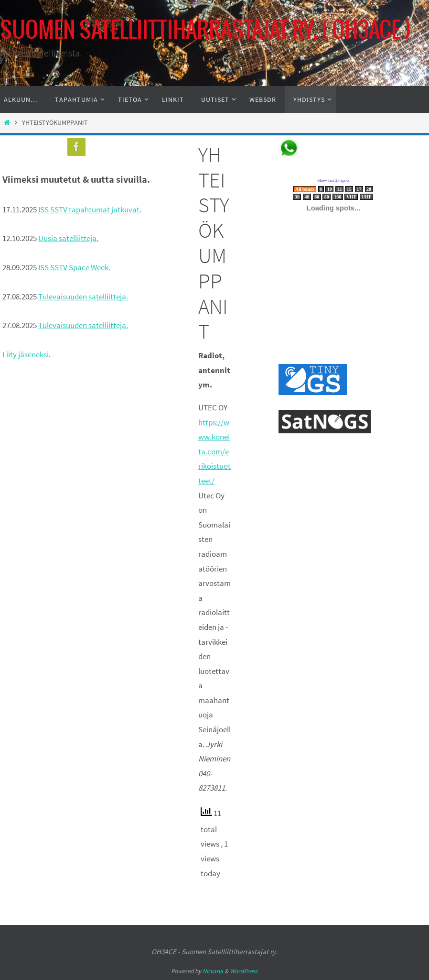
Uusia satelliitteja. (68, 238)
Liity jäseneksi (26, 354)
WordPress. (244, 971)
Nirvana (213, 971)
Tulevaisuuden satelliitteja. (83, 297)
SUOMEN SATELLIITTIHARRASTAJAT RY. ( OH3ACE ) (205, 31)
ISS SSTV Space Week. (74, 267)
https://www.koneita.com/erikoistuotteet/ (214, 451)
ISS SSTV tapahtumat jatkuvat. (90, 209)
